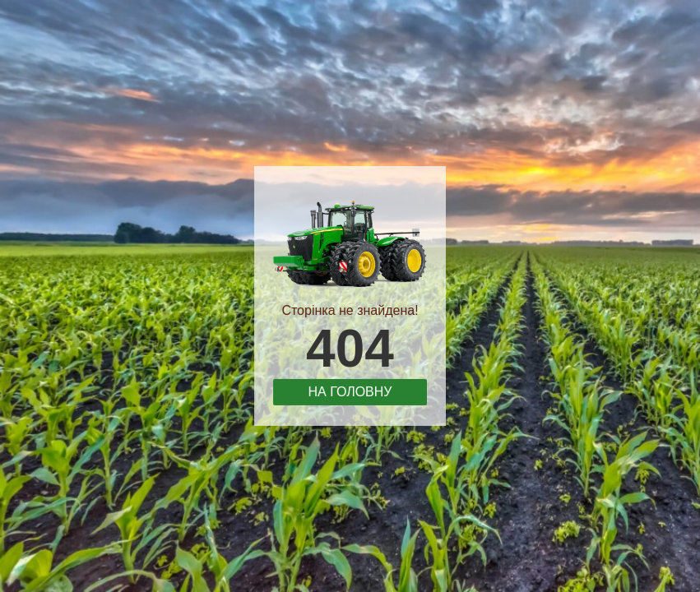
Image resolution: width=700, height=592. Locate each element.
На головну (350, 391)
